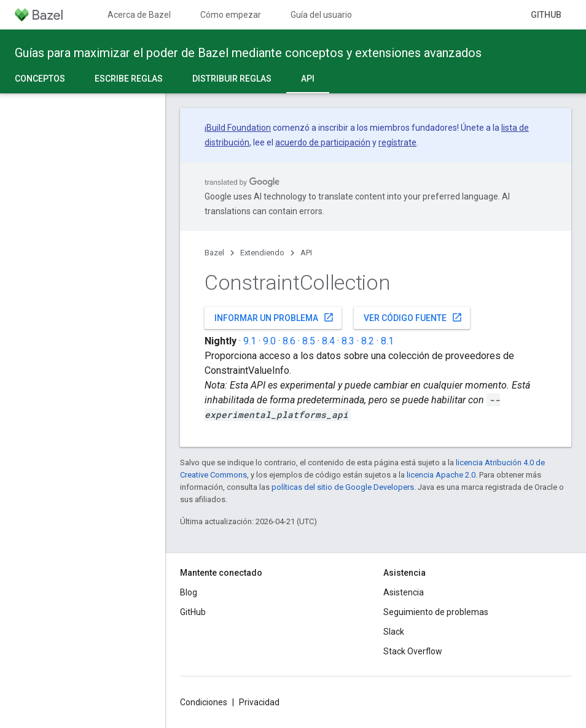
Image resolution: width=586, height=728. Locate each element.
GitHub (546, 15)
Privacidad (259, 702)
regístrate (397, 142)
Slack (394, 632)
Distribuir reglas (232, 79)
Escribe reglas (129, 79)
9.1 (250, 341)
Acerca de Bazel (139, 15)
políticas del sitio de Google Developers (343, 487)
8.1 (387, 341)
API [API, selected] (308, 79)
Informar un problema (274, 317)
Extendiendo (262, 253)
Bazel (214, 253)
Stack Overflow (413, 651)
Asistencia (404, 592)
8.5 (309, 341)
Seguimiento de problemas (436, 612)
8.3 (348, 341)
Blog (189, 592)
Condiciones (204, 702)
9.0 (269, 341)
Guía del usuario (321, 15)
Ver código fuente (413, 317)
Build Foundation (239, 128)
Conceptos (40, 79)
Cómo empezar (231, 15)
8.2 (368, 341)
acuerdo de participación (323, 142)
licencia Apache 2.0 (441, 475)
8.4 (328, 341)
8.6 (289, 341)
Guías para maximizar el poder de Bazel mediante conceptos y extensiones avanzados (248, 53)
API (306, 253)
